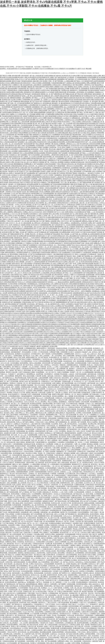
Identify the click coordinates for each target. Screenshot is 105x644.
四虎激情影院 (83, 527)
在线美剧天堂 (66, 192)
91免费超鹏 (49, 444)
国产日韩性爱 (42, 133)
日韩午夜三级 (55, 171)
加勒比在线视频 (89, 503)
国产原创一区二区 (68, 601)
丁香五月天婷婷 (8, 120)
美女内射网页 (40, 203)
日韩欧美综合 (71, 205)
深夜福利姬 (44, 512)
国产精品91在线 (41, 138)
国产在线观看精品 (80, 286)
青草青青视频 (41, 77)
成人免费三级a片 (47, 496)
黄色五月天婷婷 (97, 433)
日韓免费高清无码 (69, 131)
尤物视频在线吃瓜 (72, 365)
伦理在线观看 (62, 610)
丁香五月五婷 (39, 422)
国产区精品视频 (71, 415)
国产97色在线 (48, 556)
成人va (33, 558)
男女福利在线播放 (6, 510)
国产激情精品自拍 (10, 584)
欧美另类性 (66, 378)
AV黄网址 (66, 588)
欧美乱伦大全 (35, 575)
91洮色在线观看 (59, 256)
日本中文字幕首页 (8, 462)
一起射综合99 (80, 369)
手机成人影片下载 (35, 588)
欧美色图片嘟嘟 (5, 267)
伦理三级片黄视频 (53, 140)
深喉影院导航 (89, 227)
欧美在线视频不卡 (55, 520)
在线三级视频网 (100, 192)
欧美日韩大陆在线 (51, 462)
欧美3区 (79, 534)
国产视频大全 (17, 367)
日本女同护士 (71, 111)
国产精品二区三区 (9, 160)
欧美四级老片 (34, 214)
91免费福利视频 (88, 129)
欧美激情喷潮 (31, 236)
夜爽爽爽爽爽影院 (61, 302)
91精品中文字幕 (57, 286)
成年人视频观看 (24, 464)
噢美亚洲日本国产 (27, 555)
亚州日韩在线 (22, 632)
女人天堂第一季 (70, 525)
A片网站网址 (94, 623)
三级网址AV (17, 424)
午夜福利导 (4, 547)
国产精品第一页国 (25, 258)
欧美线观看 (56, 531)
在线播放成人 (96, 291)
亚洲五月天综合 (5, 83)
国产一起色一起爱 (95, 170)
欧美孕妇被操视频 (83, 623)
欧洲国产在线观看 (34, 306)
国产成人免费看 (30, 79)
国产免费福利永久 (87, 407)
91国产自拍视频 (81, 276)
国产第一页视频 (24, 234)
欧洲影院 (24, 385)
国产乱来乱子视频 (54, 299)
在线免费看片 (52, 442)
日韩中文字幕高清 (17, 398)
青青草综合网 (68, 243)
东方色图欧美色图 (21, 203)
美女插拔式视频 (24, 479)
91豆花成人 (92, 474)
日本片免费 (83, 475)
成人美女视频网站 (35, 407)
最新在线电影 (25, 101)
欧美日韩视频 (46, 424)
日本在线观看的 (77, 435)
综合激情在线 (68, 361)
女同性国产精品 (78, 472)
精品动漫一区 (99, 120)
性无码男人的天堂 (95, 381)
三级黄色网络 (32, 490)
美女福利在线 (71, 98)
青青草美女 (41, 505)
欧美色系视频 (87, 413)
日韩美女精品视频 (50, 188)
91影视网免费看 (32, 435)
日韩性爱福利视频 (9, 282)
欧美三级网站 (24, 405)
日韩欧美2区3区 (45, 306)
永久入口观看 (96, 540)
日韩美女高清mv (87, 122)
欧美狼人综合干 (41, 558)
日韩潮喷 (17, 385)
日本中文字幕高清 (9, 230)
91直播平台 (6, 461)
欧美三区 (90, 365)
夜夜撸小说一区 (46, 94)
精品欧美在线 (4, 133)
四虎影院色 (54, 525)
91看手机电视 (91, 383)
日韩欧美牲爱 (14, 350)
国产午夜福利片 (69, 258)
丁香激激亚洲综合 (12, 90)
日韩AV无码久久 (29, 240)
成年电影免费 (16, 76)
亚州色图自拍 (95, 569)
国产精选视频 (19, 135)
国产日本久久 (6, 217)
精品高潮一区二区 (76, 462)
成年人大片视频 (88, 448)
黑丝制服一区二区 (83, 308)
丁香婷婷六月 (14, 490)
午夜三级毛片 (8, 400)
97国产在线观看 (63, 153)
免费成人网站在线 (32, 392)
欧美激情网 (4, 545)
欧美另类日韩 (28, 118)
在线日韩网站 (39, 612)
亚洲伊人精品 (68, 262)
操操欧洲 (18, 531)
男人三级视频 (78, 461)
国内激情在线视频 (89, 192)
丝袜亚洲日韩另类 (30, 416)
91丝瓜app (75, 536)
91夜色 (80, 400)
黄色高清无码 (63, 380)
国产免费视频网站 (37, 131)
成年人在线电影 (45, 356)
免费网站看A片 (29, 164)
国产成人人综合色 (33, 249)
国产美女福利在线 (83, 144)
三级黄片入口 (47, 100)
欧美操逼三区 (30, 205)
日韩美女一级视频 (31, 579)
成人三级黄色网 (25, 545)
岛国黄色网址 (19, 92)
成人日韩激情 (71, 227)
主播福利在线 (40, 439)
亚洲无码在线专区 (15, 265)
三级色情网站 (30, 641)
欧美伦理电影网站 (16, 123)
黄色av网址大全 (55, 529)
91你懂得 (18, 514)
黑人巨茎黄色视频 (49, 217)
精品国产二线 (55, 190)
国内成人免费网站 (6, 457)
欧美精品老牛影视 (30, 444)
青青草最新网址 (8, 210)
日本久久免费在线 (62, 604)
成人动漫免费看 (48, 429)
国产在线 (69, 634)
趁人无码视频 (31, 114)
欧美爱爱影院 (95, 138)
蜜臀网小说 (83, 595)
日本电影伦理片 (36, 354)
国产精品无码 (35, 182)
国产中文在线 (18, 591)
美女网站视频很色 (82, 582)
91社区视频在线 (79, 212)
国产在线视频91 (23, 155)
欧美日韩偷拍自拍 (76, 418)
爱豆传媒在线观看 (60, 429)
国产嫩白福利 (46, 190)
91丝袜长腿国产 (65, 367)
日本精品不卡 (15, 175)
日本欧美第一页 (53, 566)
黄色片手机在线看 (46, 275)
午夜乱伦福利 (92, 136)
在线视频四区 (36, 107)
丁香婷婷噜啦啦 (28, 556)
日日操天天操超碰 (71, 409)
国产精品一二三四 (37, 98)
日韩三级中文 (74, 389)
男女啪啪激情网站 (43, 199)
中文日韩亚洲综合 (27, 361)
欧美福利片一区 (93, 251)
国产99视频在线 (74, 136)
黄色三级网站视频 (84, 569)
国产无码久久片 (20, 282)
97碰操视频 (101, 597)
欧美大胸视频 (20, 262)
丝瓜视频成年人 (93, 602)
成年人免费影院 (52, 427)
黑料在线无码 (26, 193)
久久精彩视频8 (25, 300)
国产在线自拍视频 (8, 446)
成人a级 (34, 505)
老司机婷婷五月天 (89, 472)
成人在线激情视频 (91, 416)
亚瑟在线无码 (81, 297)
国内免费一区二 (35, 276)
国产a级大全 (89, 599)
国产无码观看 (82, 422)
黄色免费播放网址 (11, 549)
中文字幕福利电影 (80, 275)
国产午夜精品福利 (43, 510)
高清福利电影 (75, 385)
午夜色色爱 (42, 392)
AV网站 (31, 564)
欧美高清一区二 (52, 245)
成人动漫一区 (16, 179)
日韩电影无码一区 (75, 593)
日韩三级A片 (26, 529)
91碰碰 (46, 391)
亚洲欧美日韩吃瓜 (99, 577)
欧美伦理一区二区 (27, 389)
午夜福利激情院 (61, 486)
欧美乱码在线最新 (90, 562)
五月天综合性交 (96, 560)
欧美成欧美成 (71, 251)
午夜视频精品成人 (33, 284)
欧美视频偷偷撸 (71, 534)
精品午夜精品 (21, 442)
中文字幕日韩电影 (8, 523)
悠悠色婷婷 (51, 348)
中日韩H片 (91, 556)
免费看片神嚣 (40, 114)
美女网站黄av (5, 599)
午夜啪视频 (83, 365)
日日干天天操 (16, 214)
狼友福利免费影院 (25, 103)
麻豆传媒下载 (49, 265)
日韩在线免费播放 (89, 155)
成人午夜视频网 (7, 256)
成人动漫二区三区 (6, 158)
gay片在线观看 (35, 614)
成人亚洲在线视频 (37, 195)
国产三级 (3, 544)
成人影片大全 (28, 162)
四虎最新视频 (83, 90)
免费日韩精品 (69, 212)
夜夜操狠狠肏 (62, 427)
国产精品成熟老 (55, 234)
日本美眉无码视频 (66, 260)
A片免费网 (7, 503)
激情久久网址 (10, 162)
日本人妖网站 (40, 120)
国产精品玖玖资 (48, 601)
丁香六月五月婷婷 (39, 385)
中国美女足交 (19, 138)
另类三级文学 (93, 534)
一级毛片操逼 (45, 308)
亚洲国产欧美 (42, 579)
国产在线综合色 (42, 638)
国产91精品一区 (16, 217)
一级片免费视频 (9, 376)
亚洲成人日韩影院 (34, 466)
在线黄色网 (86, 496)
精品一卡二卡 (43, 289)
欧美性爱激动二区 (24, 597)
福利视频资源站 (78, 516)
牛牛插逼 (13, 599)
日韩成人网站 (30, 400)
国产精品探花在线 (35, 383)
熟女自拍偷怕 (74, 440)
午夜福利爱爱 (10, 429)
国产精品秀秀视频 (46, 170)
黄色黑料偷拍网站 (82, 584)
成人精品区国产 (26, 179)
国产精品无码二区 (15, 190)
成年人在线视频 (35, 512)
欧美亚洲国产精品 (81, 251)
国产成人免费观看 (54, 536)
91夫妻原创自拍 (26, 131)
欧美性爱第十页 (52, 133)
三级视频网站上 (37, 359)
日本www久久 (68, 516)
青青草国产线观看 (74, 402)
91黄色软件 (48, 448)
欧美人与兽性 (61, 304)
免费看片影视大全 (41, 311)
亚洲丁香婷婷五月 (15, 225)
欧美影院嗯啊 (92, 77)
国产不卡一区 (85, 160)
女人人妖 (24, 435)
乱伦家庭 (74, 560)
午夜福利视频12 (29, 227)
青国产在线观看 (51, 451)
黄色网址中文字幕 (27, 217)
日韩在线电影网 (55, 567)
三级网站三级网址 (75, 545)
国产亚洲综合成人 (21, 615)
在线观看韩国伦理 (56, 510)
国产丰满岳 (100, 472)
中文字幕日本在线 (85, 232)
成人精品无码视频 (86, 260)
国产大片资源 (52, 236)
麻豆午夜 (84, 593)
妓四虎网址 (16, 617)
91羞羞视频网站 (47, 85)
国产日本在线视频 (34, 155)
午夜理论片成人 (96, 505)
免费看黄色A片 (52, 160)
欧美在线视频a (53, 289)
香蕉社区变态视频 (6, 153)
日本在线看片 (59, 197)
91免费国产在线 (14, 280)
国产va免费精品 (10, 138)
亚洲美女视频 (94, 88)
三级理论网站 (85, 118)
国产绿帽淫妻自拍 (57, 94)
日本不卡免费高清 (92, 217)
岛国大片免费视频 (63, 372)
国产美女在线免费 (34, 168)
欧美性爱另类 (64, 532)
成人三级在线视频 (99, 225)
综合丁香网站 (92, 79)
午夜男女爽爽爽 (8, 357)
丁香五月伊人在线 (12, 221)
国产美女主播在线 (39, 144)
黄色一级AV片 (71, 459)
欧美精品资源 (89, 271)
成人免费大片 (10, 173)
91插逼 (11, 591)
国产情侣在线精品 (87, 76)
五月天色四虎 (73, 105)
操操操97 (72, 369)
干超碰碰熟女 (58, 175)
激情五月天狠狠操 (39, 162)
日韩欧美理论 (8, 520)
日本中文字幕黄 (99, 462)
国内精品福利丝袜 (37, 158)
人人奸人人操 (68, 295)
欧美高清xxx (80, 562)
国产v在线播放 (98, 258)
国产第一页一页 (46, 295)
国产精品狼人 (68, 265)
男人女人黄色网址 (41, 402)
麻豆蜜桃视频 (74, 190)
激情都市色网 (89, 81)
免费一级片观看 (74, 380)
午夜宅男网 (56, 448)
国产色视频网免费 (25, 127)
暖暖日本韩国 (9, 577)
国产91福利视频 (5, 193)
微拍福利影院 (6, 166)
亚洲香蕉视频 (90, 275)
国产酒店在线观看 (88, 521)
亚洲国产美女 (71, 245)
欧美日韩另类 (4, 197)
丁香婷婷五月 (88, 85)
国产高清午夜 (72, 302)
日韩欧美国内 (91, 451)
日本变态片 (91, 486)
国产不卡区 (91, 595)
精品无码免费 (13, 197)
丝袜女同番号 (77, 76)
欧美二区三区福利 (77, 230)
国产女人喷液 (74, 214)
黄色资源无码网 (21, 293)
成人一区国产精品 (11, 407)
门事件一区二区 (95, 149)
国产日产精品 (82, 133)
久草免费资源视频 (63, 580)
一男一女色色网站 (56, 356)
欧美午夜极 (90, 494)
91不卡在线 (60, 409)
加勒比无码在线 (35, 90)
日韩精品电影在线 (62, 203)
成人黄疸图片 (14, 623)
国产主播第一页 (26, 157)
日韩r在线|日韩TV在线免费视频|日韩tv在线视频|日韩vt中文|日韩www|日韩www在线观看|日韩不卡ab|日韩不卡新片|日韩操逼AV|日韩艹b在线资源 (58, 332)
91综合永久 (54, 608)
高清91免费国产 (26, 271)
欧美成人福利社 (16, 369)
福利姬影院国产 (16, 352)
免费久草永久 (90, 197)
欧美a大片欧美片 (20, 247)
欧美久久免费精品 (56, 306)
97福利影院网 (37, 396)
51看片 (34, 560)
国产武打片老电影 (33, 293)
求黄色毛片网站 (50, 534)
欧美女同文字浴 (98, 293)
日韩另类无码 (27, 278)
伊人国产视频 (59, 269)
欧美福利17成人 (35, 201)
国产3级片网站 (20, 486)
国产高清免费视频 (88, 357)
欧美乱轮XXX (21, 391)
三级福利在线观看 (39, 262)
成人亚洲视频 (59, 162)
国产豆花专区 (38, 227)
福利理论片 (42, 602)
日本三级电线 (33, 621)
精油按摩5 (79, 525)
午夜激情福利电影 (41, 536)
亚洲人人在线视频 (80, 254)
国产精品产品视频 (25, 359)
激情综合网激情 (29, 459)
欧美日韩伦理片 (5, 149)
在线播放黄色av (76, 223)
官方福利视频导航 (61, 241)
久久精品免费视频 (28, 153)
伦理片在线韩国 (43, 214)
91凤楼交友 (83, 440)
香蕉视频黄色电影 (85, 380)
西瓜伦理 (79, 370)
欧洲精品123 (49, 433)
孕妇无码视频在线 (44, 621)
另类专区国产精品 (90, 300)
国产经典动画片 (95, 394)
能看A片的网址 (97, 532)
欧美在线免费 (28, 144)
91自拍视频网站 (25, 136)
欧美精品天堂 (55, 249)
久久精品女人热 (91, 229)
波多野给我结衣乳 (33, 470)
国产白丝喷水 (48, 240)
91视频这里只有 (97, 122)
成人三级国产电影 (53, 558)
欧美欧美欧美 (51, 555)
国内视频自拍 (81, 284)
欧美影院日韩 (97, 413)
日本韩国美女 (70, 304)
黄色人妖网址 (30, 413)
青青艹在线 (91, 411)
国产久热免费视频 (37, 514)
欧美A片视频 (92, 555)
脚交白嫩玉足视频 (19, 140)
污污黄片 (35, 352)
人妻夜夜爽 (42, 636)
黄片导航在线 (17, 558)
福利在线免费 (35, 300)
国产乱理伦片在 (62, 411)
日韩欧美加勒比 (27, 302)
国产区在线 (77, 610)
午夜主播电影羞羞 (78, 125)
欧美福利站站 (49, 210)
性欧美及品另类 (51, 411)
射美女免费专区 (54, 614)
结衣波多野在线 (28, 85)
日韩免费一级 (73, 297)
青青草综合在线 (54, 151)
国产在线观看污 (20, 142)
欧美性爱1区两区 (7, 232)
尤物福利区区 (18, 238)
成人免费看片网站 (27, 573)
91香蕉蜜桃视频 (18, 444)
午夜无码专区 (88, 520)
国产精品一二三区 (85, 153)
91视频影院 (41, 468)
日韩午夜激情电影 (15, 300)
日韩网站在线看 (26, 387)
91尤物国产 (8, 604)
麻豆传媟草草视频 (37, 278)
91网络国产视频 (54, 352)
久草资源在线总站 (60, 370)
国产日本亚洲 (6, 273)
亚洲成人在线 (65, 450)
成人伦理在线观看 (16, 534)
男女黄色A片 (26, 424)
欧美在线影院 (76, 470)
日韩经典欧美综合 (52, 138)
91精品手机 (61, 468)
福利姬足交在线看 (81, 356)
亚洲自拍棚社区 (100, 387)
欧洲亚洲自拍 (46, 177)
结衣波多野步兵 (64, 625)
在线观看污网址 (55, 221)
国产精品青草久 (73, 424)
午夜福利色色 (89, 98)
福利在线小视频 (84, 536)
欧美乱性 (87, 601)
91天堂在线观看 (17, 278)
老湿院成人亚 (100, 181)
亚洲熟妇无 (37, 571)
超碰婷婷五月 (37, 135)
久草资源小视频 (54, 483)
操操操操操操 (10, 251)
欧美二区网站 (77, 264)
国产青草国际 (59, 81)
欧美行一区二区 (7, 271)
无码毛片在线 (75, 232)
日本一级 (64, 577)
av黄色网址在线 (8, 634)
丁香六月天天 (90, 297)
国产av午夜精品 (24, 492)
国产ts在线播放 (30, 140)
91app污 (25, 612)
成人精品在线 (18, 564)
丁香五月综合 (90, 278)
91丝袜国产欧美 (24, 380)
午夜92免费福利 (70, 188)
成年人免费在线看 (82, 453)
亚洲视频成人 (63, 402)
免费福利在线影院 (40, 92)
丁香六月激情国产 (98, 195)
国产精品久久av (25, 276)
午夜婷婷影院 (59, 623)
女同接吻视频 (80, 553)
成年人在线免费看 (25, 177)
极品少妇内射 (73, 133)
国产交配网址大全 (30, 232)
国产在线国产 (98, 520)
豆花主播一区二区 (66, 186)
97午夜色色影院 (43, 352)
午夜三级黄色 (88, 304)
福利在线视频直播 (50, 79)
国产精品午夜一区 (74, 608)
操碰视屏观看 (22, 299)
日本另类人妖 (24, 437)
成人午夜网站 (4, 127)
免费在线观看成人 (10, 252)
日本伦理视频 (57, 509)
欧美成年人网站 (23, 77)
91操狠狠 (53, 474)
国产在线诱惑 (4, 157)
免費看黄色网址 (67, 461)
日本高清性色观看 (26, 125)
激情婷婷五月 (4, 474)
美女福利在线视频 (12, 77)
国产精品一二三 (94, 426)
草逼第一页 (42, 453)
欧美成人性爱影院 (11, 516)
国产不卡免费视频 (42, 299)
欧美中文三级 (50, 310)
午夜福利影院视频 (57, 83)
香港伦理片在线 (32, 378)
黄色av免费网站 (26, 560)
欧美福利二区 (45, 464)
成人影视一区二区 (8, 144)
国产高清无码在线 (13, 170)
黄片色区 (31, 612)
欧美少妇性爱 (34, 297)
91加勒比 (44, 407)
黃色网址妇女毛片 (65, 614)
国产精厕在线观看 (86, 182)
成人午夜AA (42, 350)
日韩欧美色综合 (99, 610)
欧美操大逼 (87, 464)
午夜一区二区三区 (53, 216)
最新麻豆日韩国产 (48, 501)
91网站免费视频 (38, 391)
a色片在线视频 (93, 241)
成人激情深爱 (40, 462)
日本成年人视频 (55, 450)
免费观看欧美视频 (8, 238)
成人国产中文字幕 (54, 518)
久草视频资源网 (96, 405)
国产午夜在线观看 (44, 297)
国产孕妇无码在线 (33, 625)
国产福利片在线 (48, 514)
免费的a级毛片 (18, 212)
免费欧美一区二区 (71, 455)
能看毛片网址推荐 (58, 394)
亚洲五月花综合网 (43, 599)
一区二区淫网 (24, 623)
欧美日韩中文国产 (15, 208)
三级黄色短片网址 (59, 416)
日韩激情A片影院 (50, 612)
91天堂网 (25, 628)
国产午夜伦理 (100, 123)
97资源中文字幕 (98, 282)
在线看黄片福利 (78, 523)
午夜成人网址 (58, 125)
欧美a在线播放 (52, 142)
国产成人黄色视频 (56, 626)
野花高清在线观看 (95, 437)
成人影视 (43, 575)
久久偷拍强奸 (13, 122)
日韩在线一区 (87, 87)
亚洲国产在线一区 (86, 385)
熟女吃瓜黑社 (8, 556)
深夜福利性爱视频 (35, 122)
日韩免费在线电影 (96, 103)
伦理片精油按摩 (25, 440)
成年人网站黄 (18, 606)
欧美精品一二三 (7, 109)
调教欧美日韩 (58, 230)
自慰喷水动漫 (10, 203)
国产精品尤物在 (82, 551)
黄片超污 (12, 474)
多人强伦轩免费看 (89, 497)
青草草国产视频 (46, 394)
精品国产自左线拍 (65, 129)
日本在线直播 (72, 512)
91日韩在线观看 (79, 492)
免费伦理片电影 (77, 496)
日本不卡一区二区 (15, 223)
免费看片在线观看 (40, 389)
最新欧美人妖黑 (69, 499)
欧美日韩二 (95, 464)
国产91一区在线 (66, 225)
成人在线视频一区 (37, 100)
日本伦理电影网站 (72, 555)
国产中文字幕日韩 (38, 302)
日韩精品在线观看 (30, 638)
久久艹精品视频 (20, 230)
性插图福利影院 (22, 593)
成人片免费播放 (24, 590)
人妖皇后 (71, 374)
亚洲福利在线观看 (67, 271)
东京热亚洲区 (94, 612)
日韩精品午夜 (44, 208)
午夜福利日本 (70, 553)
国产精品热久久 (17, 604)
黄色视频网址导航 (96, 402)
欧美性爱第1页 (82, 411)
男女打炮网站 (96, 289)
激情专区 (40, 481)
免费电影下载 (49, 144)
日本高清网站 (97, 385)
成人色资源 (38, 601)
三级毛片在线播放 (44, 608)
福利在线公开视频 (64, 88)
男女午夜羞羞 (65, 234)
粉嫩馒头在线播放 (69, 376)
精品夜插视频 (61, 300)
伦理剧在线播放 (75, 101)
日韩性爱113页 (16, 521)
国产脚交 (44, 437)
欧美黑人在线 (63, 575)
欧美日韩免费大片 (14, 394)
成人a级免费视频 (54, 512)
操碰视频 (82, 404)
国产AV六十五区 (59, 212)
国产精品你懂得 (12, 614)
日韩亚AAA (82, 490)
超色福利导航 (71, 199)
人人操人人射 (10, 638)
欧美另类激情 (65, 135)
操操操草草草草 (80, 142)
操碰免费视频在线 (32, 584)
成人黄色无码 (95, 638)
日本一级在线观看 (76, 641)
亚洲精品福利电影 (9, 311)
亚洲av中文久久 (20, 79)
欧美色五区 (86, 479)
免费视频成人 (71, 370)
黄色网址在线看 (48, 278)
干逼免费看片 (34, 415)
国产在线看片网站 (82, 391)
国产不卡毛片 (4, 405)
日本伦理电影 (80, 199)
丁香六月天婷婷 (50, 604)
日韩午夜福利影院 (66, 387)
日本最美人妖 (15, 195)
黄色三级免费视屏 (24, 501)
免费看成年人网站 (63, 641)
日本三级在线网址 (51, 595)
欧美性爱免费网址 (13, 625)
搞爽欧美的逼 (15, 83)
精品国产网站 (28, 135)
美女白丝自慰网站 (92, 490)
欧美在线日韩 (11, 442)
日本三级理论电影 (25, 286)
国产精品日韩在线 (61, 501)
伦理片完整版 (76, 643)
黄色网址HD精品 (48, 181)
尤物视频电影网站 (46, 225)
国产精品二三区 (79, 81)
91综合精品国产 (19, 144)
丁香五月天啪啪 (36, 83)
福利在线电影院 (63, 308)
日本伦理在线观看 (87, 348)
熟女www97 (40, 398)
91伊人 (11, 427)
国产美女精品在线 (68, 177)
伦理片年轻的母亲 (62, 630)
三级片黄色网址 (45, 155)
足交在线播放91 (90, 92)
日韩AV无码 (90, 538)
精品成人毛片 (72, 431)
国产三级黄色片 (88, 168)
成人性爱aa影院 (23, 168)
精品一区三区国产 (86, 238)
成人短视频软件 (24, 260)
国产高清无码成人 (93, 203)
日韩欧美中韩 (82, 451)
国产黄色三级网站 (29, 499)
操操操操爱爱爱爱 (41, 472)
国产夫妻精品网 (45, 101)
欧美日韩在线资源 (87, 262)
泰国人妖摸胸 (90, 240)
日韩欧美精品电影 (16, 166)
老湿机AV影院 (44, 529)
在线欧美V (34, 527)
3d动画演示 (78, 352)
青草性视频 (27, 370)
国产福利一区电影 (8, 580)
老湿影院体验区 (5, 352)
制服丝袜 (63, 365)
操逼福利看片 (46, 127)
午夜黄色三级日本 (88, 573)
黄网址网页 (19, 376)
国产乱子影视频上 (37, 485)
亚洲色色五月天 (63, 391)
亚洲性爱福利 (19, 429)
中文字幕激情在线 (21, 219)
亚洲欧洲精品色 (21, 184)
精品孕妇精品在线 (21, 378)
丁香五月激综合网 (41, 400)
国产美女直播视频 (51, 641)
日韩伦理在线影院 (53, 219)
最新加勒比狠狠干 (76, 579)
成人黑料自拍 (36, 223)
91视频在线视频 (78, 520)
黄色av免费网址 (77, 448)
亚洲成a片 (59, 499)
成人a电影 (70, 542)
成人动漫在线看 (89, 131)
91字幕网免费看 (50, 114)
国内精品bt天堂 (17, 112)
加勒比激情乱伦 (91, 376)
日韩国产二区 (91, 245)
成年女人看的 (92, 302)
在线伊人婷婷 (14, 569)
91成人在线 (6, 593)
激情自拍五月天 (69, 254)
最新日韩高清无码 (15, 157)
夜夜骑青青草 (30, 291)
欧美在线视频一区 (59, 544)
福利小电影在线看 (49, 630)
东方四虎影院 (73, 247)
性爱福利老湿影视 (46, 461)
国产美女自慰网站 (75, 612)
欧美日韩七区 (80, 398)
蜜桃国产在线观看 (12, 105)
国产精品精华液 (16, 107)
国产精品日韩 (21, 584)
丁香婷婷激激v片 (55, 223)
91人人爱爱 (72, 582)
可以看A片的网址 (16, 100)
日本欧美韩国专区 (28, 601)
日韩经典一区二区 (22, 383)
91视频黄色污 (53, 606)
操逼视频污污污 (66, 448)
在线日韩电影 (15, 275)
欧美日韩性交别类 (90, 107)
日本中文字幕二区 (84, 116)
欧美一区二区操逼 (37, 166)
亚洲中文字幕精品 (75, 140)
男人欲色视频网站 (44, 184)
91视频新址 (41, 486)
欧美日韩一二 (72, 549)
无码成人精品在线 (6, 532)
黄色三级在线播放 (35, 96)
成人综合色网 (67, 597)
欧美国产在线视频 (30, 188)
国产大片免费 (7, 558)
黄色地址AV (60, 521)
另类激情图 (64, 352)
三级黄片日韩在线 (35, 569)
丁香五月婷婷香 (69, 269)
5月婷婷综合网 (13, 590)
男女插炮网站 (34, 136)
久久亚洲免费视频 (24, 527)
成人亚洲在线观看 (93, 234)
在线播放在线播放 (74, 619)
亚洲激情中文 (78, 157)
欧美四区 (35, 387)
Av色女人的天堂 (20, 205)
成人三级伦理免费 (24, 122)
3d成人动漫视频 (97, 171)
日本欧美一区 (22, 481)
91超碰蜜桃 (53, 610)
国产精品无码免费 (22, 433)
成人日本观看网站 (96, 575)
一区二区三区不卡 (51, 372)
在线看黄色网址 (73, 575)
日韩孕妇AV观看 (75, 625)
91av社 (76, 569)
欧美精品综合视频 (65, 435)
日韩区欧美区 (87, 641)
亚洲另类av (57, 547)
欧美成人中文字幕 (19, 392)
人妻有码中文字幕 (24, 129)
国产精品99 (27, 356)
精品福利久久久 (100, 155)
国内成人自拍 (24, 381)
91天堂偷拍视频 (86, 171)
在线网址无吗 (36, 496)
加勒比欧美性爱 (64, 96)
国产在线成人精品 (71, 158)
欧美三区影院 (17, 485)
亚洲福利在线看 (20, 462)
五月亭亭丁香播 (5, 131)
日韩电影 (57, 374)
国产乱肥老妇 (61, 173)
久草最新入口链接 (41, 216)
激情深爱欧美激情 (26, 190)
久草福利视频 (58, 359)
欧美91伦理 (88, 516)
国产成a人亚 (74, 571)
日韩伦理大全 (79, 300)
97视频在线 (19, 509)
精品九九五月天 (88, 127)
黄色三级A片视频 (21, 245)
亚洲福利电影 (46, 503)
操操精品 (21, 553)
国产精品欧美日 (43, 380)
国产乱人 (39, 582)
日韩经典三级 (72, 457)
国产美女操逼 (83, 190)
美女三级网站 (24, 275)
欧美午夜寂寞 (8, 564)
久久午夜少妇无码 (77, 147)
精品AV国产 (79, 590)
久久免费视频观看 (88, 372)
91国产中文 (83, 602)
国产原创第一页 (85, 405)
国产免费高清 (71, 229)
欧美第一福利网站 (9, 249)
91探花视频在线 (94, 280)
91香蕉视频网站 (73, 116)
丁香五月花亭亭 (52, 602)
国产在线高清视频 (47, 76)
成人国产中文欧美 (63, 595)
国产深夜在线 (61, 188)
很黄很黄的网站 (34, 623)
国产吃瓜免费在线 (58, 258)
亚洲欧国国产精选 (79, 628)
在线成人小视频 (69, 275)
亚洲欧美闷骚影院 (90, 523)
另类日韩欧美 (25, 409)
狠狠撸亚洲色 (98, 407)
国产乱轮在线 (58, 560)
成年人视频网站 (8, 212)
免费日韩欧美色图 (61, 92)
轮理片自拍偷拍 (53, 579)
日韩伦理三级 (38, 365)
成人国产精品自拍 (38, 370)
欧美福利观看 (17, 505)
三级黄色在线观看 (37, 630)
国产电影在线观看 (38, 87)
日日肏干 (71, 352)
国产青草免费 (50, 262)
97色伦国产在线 (20, 311)
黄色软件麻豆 (67, 175)
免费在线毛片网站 (56, 127)
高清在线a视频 (39, 573)
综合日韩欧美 (47, 396)
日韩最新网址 (27, 505)
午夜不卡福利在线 (93, 363)
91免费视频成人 (94, 308)
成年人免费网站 (64, 440)
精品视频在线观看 (46, 632)
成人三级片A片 (92, 354)
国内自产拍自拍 (26, 208)
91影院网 (77, 621)
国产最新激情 (92, 214)
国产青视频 (64, 621)
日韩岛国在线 (94, 201)
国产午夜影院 (46, 354)
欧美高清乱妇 (31, 203)
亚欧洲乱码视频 (48, 404)
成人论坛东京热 (92, 440)
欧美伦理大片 (45, 567)
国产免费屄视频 (26, 308)
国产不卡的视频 (55, 420)
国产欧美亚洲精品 (81, 556)
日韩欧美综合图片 (68, 479)
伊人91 (76, 547)
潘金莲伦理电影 (75, 566)
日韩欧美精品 (37, 190)
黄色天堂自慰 (4, 300)
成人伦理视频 (83, 234)
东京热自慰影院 (65, 214)
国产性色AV (17, 529)
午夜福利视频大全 (41, 442)
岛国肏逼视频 (21, 431)
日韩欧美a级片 (5, 612)
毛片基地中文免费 (8, 486)
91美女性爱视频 (48, 195)
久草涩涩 (13, 391)
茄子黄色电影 (61, 350)
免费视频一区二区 (21, 249)
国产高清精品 (96, 182)
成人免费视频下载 (62, 369)
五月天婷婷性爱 (76, 103)
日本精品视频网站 (57, 354)
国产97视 (96, 470)
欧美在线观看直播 (49, 241)
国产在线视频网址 (86, 606)
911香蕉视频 (85, 420)
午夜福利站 (21, 542)
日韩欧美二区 (46, 267)
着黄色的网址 (46, 264)
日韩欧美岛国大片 (48, 549)
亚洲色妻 (89, 350)
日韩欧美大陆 (27, 591)
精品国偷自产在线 (89, 230)
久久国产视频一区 (70, 278)
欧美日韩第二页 (100, 131)
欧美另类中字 (35, 225)
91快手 (21, 372)
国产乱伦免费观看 (63, 160)
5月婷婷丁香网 (10, 448)
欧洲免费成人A (7, 214)
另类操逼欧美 (85, 88)
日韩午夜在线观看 (81, 374)
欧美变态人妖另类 (53, 472)
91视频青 (96, 590)
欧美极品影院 (86, 392)
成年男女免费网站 (28, 269)
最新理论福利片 (48, 494)
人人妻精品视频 (69, 81)
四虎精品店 (98, 492)
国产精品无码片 (99, 450)
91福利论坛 (54, 634)
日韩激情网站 (26, 100)
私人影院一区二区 (83, 415)
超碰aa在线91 (27, 455)
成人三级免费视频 (38, 455)
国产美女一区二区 (63, 289)
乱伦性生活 (78, 381)
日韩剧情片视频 (65, 497)
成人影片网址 (16, 256)
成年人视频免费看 (69, 356)
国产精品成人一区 (41, 304)
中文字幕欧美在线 (72, 404)
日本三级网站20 (99, 542)
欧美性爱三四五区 (89, 579)
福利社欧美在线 (36, 295)
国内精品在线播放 (40, 153)
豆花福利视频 (69, 586)
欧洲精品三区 (78, 267)
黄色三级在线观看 (75, 171)
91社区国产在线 (18, 532)
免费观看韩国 (45, 238)
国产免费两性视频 (19, 579)
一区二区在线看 (67, 123)
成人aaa (35, 591)
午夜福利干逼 (10, 470)
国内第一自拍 (24, 547)
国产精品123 (19, 370)
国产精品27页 (10, 555)
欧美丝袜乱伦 (98, 295)
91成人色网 (92, 527)
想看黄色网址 (48, 586)
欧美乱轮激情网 (27, 123)
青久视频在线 (46, 96)
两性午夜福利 (42, 369)
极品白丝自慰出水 (84, 138)
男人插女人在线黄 (63, 311)
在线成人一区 (30, 439)
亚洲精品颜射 (18, 356)
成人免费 (16, 457)
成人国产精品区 (43, 357)
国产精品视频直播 (35, 437)
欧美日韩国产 (82, 507)
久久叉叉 (56, 496)
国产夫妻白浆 (4, 623)
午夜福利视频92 (23, 105)
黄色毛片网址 (44, 149)
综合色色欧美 (99, 278)
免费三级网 (35, 529)
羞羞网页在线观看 (75, 282)
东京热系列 (48, 573)
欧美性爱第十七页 (47, 547)
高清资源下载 (96, 304)
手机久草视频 (10, 514)
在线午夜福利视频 (50, 116)
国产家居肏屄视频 (60, 193)
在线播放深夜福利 (78, 295)
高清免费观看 (4, 280)
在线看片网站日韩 (56, 192)
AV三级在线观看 (26, 223)
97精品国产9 (83, 486)
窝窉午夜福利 (4, 182)
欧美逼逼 (62, 525)
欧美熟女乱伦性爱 (99, 531)
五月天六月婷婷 (48, 175)
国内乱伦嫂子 (34, 111)
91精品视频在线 (46, 258)
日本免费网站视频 (64, 232)
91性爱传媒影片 (22, 599)
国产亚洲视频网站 (32, 247)
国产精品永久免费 (38, 125)
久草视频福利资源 (30, 348)
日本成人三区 (90, 404)
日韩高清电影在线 (19, 477)
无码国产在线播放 (43, 147)
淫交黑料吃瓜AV (22, 289)
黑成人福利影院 (23, 197)
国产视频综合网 (59, 433)
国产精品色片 (68, 256)
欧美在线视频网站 (11, 588)
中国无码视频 (35, 170)
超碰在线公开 (47, 492)
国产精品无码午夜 (93, 427)
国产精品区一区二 (9, 206)
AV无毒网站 (87, 525)
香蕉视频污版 (30, 639)
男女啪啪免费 (8, 201)
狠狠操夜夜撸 (101, 79)
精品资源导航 (97, 481)
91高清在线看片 (44, 129)
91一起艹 (85, 381)
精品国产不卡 (98, 264)
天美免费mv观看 (39, 534)
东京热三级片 (54, 308)
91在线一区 (22, 516)
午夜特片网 (85, 612)
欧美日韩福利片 (67, 523)
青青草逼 (43, 367)
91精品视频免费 (61, 459)
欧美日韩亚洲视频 (78, 123)
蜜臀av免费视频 (91, 83)
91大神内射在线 (73, 203)
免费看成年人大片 (96, 175)
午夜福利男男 (22, 88)
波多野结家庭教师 (99, 81)
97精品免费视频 (23, 133)
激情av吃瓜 (19, 411)
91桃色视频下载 (98, 127)
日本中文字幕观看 (16, 267)
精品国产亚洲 (79, 304)
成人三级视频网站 (59, 158)
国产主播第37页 (92, 287)
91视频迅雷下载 (17, 153)
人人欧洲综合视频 (68, 363)
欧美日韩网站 (11, 472)
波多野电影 (40, 374)
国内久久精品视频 (35, 363)
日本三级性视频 (56, 381)
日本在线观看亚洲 (69, 398)
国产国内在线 (83, 193)
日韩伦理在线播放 (91, 553)
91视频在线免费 (79, 485)
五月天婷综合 (10, 551)
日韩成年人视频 (45, 171)
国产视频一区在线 (19, 232)
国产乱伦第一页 (88, 400)
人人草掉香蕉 (50, 243)
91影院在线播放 (7, 112)
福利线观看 (9, 365)
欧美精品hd (55, 497)
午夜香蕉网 (16, 440)
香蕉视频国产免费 (93, 409)
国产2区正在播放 (51, 173)
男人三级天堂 (62, 229)
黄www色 (98, 488)
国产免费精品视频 (73, 501)
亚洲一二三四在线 (48, 256)
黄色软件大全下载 (68, 179)
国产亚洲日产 (38, 531)
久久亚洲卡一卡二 (83, 604)
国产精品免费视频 (68, 306)
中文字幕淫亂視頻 (18, 510)
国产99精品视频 (88, 273)
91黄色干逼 (75, 405)
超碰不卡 (10, 424)
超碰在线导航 (11, 422)
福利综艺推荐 (72, 411)
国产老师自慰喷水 (41, 287)
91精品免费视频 (76, 450)
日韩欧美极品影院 (63, 133)
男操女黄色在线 (14, 182)
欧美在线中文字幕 (88, 545)
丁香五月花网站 (76, 122)
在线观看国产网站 (13, 260)
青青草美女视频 (67, 520)
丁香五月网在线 (61, 164)
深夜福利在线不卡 (41, 236)
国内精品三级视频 (93, 444)
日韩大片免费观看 (94, 551)
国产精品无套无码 (87, 567)
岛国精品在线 (94, 160)
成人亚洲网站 (30, 431)
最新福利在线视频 (6, 81)
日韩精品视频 (71, 584)
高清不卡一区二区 (93, 219)
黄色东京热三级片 (59, 590)
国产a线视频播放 (16, 302)
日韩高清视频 (73, 284)
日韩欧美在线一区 (24, 254)
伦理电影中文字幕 (65, 558)
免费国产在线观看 (96, 206)
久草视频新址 (21, 310)
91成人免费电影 (50, 422)
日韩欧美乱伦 (46, 381)
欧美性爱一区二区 (40, 310)
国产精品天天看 (59, 586)
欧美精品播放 (26, 514)
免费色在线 (99, 509)
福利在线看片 (17, 573)
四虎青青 (99, 392)
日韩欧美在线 (51, 453)
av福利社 (101, 566)
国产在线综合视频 (37, 586)
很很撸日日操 (91, 164)
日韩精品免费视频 (24, 614)
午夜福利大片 (13, 155)
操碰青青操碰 (59, 131)
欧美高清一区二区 (70, 276)
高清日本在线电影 (45, 497)
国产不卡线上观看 (40, 229)
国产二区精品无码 (80, 240)
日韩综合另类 (25, 111)
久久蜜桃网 (35, 532)
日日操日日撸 (73, 490)
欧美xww (19, 422)
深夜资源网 (46, 634)
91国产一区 (80, 459)
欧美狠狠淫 (23, 490)
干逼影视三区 (65, 170)
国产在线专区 (17, 420)
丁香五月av (62, 415)
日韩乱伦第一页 (6, 389)
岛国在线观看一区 (44, 293)
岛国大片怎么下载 (76, 357)
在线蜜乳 (80, 433)
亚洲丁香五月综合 (15, 571)
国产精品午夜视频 (64, 385)
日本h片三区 (87, 433)
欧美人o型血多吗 (63, 206)
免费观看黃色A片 (11, 416)
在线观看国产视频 (77, 168)
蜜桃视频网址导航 (52, 415)
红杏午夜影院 (82, 538)
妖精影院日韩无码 (68, 100)
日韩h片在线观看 (78, 114)
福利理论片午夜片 (21, 160)
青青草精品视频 (73, 138)
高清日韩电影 (93, 236)
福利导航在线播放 (10, 304)
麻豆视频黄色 (38, 556)
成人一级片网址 (61, 111)
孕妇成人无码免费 (79, 529)
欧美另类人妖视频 (29, 398)
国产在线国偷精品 (22, 566)
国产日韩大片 (85, 614)
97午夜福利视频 (75, 439)
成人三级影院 (88, 299)
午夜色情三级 (7, 575)
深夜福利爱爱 (13, 553)
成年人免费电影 (53, 440)
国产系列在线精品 (83, 310)
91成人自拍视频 (13, 151)
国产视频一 (70, 599)
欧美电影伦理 (18, 365)
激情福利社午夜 (29, 92)
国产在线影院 (80, 107)
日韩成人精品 (12, 186)
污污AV (35, 361)
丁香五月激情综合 (9, 247)
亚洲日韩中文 (10, 615)
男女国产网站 (52, 488)
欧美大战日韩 (83, 555)
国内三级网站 (30, 580)
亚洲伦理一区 (24, 569)
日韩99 (95, 566)
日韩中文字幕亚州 (25, 182)
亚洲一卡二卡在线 (32, 636)
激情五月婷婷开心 (93, 632)
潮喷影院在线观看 (49, 131)
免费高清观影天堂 (32, 357)
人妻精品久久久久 (71, 144)
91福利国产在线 (30, 634)
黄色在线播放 (83, 208)
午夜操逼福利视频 (21, 470)
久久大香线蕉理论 (21, 114)
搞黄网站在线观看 (78, 299)
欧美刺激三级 (57, 479)
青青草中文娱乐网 (12, 372)
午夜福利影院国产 (32, 488)
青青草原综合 (83, 136)
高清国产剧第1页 (75, 88)
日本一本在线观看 (99, 151)
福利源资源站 (8, 529)
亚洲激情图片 (31, 582)
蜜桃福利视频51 (55, 182)
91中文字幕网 (21, 439)
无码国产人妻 (38, 450)
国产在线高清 (73, 308)
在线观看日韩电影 (44, 527)
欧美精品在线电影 (36, 404)
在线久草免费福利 (36, 501)
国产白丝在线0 (55, 260)
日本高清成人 (31, 304)
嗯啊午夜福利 (48, 118)
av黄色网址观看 (84, 249)
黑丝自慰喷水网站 (19, 210)
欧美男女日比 (78, 258)
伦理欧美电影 (88, 94)
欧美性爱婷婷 (60, 643)
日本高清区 (83, 389)
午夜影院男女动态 (91, 529)
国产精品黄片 (49, 120)
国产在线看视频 (20, 641)
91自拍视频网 (4, 496)
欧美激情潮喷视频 (95, 429)
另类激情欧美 (57, 461)
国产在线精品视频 (53, 232)
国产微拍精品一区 (43, 520)
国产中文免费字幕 (40, 291)
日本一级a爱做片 (83, 429)
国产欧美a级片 (27, 94)
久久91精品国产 (16, 308)
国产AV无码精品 (5, 195)
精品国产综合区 (21, 192)
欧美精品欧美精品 (44, 284)
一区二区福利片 (64, 219)
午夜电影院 (15, 479)
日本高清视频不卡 (77, 252)
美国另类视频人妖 (49, 157)
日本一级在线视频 (79, 361)
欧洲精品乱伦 (90, 361)
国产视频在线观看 (13, 234)
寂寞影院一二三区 (98, 510)
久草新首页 (39, 429)
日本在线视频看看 (75, 289)
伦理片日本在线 (8, 164)
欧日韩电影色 (92, 188)
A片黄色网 (46, 420)
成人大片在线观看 (12, 306)
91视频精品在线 (81, 181)
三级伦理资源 (13, 133)
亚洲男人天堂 (4, 391)
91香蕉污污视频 (14, 297)
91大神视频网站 (37, 494)
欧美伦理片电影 (6, 450)
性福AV (52, 623)
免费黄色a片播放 (87, 221)
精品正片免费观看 (83, 394)
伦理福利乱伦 (29, 427)
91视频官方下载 (17, 85)
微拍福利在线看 (51, 545)
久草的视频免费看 (87, 151)
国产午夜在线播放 (26, 264)
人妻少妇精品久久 (76, 488)
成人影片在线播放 (6, 264)
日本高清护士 (16, 271)
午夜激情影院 (87, 252)
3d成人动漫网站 (11, 639)
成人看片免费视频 (98, 238)
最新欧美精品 (35, 208)
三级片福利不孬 (36, 424)
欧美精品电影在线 (83, 558)
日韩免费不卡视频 (49, 499)
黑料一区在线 (13, 129)
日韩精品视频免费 (91, 177)
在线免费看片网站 (7, 453)
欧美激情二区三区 (83, 437)
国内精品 (33, 597)
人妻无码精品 (80, 92)
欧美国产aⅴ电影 (57, 123)
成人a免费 (97, 370)
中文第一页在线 (44, 151)
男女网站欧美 (86, 643)
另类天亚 (91, 593)
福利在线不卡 (79, 586)
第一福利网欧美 (99, 147)
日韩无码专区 (93, 582)
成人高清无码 (73, 146)
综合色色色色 (7, 420)
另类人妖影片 (51, 287)
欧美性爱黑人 (15, 149)
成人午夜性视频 (88, 265)
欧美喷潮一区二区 (91, 639)
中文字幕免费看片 (96, 601)
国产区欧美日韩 (47, 271)
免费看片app (73, 400)
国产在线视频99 (39, 164)
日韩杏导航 (9, 562)
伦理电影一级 (31, 287)
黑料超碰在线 (86, 175)
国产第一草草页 (95, 116)
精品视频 (30, 385)
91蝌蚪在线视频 (64, 140)
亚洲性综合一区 (69, 240)
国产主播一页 (16, 435)
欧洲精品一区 (36, 308)
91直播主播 (49, 544)
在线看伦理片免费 (10, 433)
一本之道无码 (83, 219)
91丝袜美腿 (37, 503)
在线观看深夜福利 (99, 544)
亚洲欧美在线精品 (77, 497)
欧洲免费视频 (6, 107)
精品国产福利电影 (6, 125)
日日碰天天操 (53, 208)
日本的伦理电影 (29, 451)
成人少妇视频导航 (70, 107)
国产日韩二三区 (69, 157)
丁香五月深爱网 (87, 135)
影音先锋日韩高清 (35, 590)
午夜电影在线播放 (25, 149)
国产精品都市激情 (76, 135)
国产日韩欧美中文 (90, 205)
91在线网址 (61, 442)
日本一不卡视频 (35, 538)
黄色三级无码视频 (29, 376)
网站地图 (89, 69)
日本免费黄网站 (79, 120)
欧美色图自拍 (33, 77)
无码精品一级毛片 (41, 140)
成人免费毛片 (64, 247)
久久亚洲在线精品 (46, 168)
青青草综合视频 (71, 416)
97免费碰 (15, 466)
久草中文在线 (6, 175)
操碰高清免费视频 (58, 632)
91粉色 (17, 437)
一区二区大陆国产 (34, 367)
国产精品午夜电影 (56, 122)
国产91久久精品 (48, 158)
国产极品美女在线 (59, 210)
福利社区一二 (27, 238)
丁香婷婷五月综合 (10, 192)
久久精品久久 (10, 219)
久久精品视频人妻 (46, 273)
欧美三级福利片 (92, 133)
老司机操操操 (71, 92)
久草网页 (79, 413)
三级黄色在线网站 (88, 418)
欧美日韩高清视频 (98, 87)
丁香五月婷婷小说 (9, 216)
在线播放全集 (46, 260)
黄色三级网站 (43, 387)
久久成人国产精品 (16, 193)
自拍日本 (47, 485)
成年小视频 (78, 544)
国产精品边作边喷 (68, 286)
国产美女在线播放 (37, 286)
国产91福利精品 (22, 626)
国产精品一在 (67, 273)
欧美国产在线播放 (96, 378)
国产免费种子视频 (70, 181)
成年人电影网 (55, 96)
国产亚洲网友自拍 (19, 199)
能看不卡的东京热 (55, 378)
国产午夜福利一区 (86, 101)
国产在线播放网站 (30, 173)
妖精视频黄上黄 (53, 457)
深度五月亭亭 (98, 567)
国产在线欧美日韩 (83, 236)
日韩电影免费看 (90, 634)
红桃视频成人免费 (21, 551)
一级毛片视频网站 (86, 291)
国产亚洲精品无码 (87, 96)
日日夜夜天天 (91, 193)
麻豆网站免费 (91, 181)
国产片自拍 (4, 512)
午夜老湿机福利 (59, 455)
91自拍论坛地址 (45, 90)
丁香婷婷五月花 (69, 120)
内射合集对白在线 (10, 147)
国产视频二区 (44, 300)
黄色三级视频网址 (49, 109)
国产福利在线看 (57, 363)
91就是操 (82, 571)
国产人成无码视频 (77, 483)
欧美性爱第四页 (10, 146)
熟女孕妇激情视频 (6, 505)
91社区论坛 (20, 475)
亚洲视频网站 (83, 241)
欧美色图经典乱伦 (55, 470)
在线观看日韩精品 (66, 518)
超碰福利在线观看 (92, 210)
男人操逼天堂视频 (44, 628)
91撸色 (91, 453)
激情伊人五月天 (38, 118)
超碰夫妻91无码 (38, 81)
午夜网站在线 (65, 90)
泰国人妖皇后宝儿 (23, 567)
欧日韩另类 (22, 636)
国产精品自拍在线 (24, 643)
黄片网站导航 (29, 450)
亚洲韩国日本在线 (63, 418)
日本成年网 (89, 359)
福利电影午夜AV (37, 271)
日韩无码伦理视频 (95, 144)
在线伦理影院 (26, 558)
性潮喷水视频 (93, 518)
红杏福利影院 (37, 264)
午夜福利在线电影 (26, 81)
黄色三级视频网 (32, 602)
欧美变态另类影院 (16, 612)
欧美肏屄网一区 (60, 564)
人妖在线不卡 (29, 262)
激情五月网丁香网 (74, 567)
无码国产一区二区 (76, 372)
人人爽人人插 (94, 118)
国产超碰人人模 (24, 96)
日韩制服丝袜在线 (8, 540)
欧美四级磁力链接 (19, 453)
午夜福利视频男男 (27, 396)
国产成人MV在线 (20, 287)
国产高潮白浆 (12, 310)
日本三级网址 (52, 111)
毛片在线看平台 (44, 105)
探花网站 (83, 367)
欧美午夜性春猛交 (6, 240)
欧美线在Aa (33, 369)
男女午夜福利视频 (90, 199)
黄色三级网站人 (65, 223)
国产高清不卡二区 (61, 310)
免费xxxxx (42, 545)
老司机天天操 (27, 273)
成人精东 (51, 507)
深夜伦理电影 (43, 160)
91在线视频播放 (14, 258)
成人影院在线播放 (33, 632)
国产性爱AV (49, 416)
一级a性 (15, 597)
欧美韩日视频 (49, 87)
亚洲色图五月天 (47, 135)
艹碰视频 (97, 499)
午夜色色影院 (92, 475)
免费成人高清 (27, 212)
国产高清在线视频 (56, 184)
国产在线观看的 (54, 105)
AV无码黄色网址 (81, 217)
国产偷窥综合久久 (37, 103)
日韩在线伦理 (43, 457)
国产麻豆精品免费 (58, 240)
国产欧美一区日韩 (33, 289)
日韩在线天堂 (34, 129)
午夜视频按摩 (55, 621)
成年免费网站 (87, 435)
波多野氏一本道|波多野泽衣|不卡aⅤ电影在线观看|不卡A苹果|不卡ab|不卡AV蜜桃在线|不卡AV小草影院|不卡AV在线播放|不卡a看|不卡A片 (43, 69)
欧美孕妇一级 (49, 475)
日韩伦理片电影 (11, 236)
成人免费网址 (41, 197)
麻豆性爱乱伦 (39, 448)
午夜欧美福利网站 (32, 497)
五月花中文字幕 (66, 503)
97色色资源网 (85, 402)
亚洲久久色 (27, 509)
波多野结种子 (19, 188)
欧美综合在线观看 (85, 206)
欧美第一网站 (49, 125)
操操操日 (46, 450)
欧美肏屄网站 (79, 166)
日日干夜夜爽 (52, 407)
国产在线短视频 (15, 131)
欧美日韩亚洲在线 (44, 474)
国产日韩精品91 (64, 249)
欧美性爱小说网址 (87, 223)
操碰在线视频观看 (6, 464)
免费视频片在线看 (98, 252)
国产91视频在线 (78, 195)
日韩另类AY (58, 376)
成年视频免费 (22, 608)
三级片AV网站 (65, 420)
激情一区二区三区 (19, 400)
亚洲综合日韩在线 (74, 407)
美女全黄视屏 (82, 409)
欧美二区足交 (52, 409)
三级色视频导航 (15, 241)
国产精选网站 (86, 256)
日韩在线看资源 (17, 455)
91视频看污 (98, 396)
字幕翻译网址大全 (41, 219)
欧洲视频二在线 (36, 179)
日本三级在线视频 (16, 461)
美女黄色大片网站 (31, 453)
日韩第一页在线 (8, 140)
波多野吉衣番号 (45, 186)
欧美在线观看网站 (15, 111)
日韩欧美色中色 (36, 267)
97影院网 (9, 402)
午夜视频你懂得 (56, 527)
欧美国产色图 (10, 245)
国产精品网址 (25, 214)
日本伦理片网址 (46, 466)
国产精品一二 (96, 179)
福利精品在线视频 (75, 149)
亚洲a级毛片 (94, 604)
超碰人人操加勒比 (27, 109)
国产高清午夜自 (28, 365)
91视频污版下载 (55, 101)
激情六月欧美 (46, 122)
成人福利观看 (79, 601)
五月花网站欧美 (91, 254)
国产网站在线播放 (31, 147)
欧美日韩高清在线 (99, 129)
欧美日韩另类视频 (25, 175)
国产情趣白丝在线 (68, 94)
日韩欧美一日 (99, 455)
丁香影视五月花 (99, 109)
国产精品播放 (10, 426)
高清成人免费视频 (59, 144)
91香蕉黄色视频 (82, 79)
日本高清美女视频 (63, 389)
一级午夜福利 (88, 166)
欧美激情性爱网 (59, 507)
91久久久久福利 (89, 114)
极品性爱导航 (71, 413)
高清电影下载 (84, 170)
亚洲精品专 (98, 468)
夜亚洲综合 (57, 601)
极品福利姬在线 (66, 103)
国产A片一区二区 (50, 205)
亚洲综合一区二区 (99, 262)
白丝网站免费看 (26, 158)
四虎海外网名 (41, 553)
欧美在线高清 (19, 540)
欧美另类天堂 (72, 287)
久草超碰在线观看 (9, 142)
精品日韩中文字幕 (86, 621)
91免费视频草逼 (57, 168)
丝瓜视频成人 (53, 300)
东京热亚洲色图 (46, 383)
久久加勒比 (65, 392)
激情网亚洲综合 (31, 206)
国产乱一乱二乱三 (33, 523)
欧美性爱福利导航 (26, 610)
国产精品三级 (54, 380)
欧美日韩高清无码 (25, 83)
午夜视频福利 (91, 509)
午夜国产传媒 (38, 521)
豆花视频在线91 (24, 538)
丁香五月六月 (74, 201)
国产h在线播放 (9, 385)
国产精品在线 (64, 593)
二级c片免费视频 (94, 249)
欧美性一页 (82, 350)
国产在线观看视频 (79, 639)
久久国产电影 (74, 234)
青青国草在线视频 (51, 153)
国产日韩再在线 (19, 630)
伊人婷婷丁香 (77, 518)
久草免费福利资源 (14, 396)
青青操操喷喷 (93, 630)
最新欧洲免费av (59, 278)
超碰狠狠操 (78, 479)
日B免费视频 (40, 372)
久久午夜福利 (50, 92)
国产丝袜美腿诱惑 (87, 466)
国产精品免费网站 (37, 181)
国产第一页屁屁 (69, 521)
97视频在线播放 (16, 601)
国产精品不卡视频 (6, 76)
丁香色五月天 (70, 166)
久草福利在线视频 (98, 299)
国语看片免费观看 (19, 291)
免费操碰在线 (76, 118)
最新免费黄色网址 (10, 289)
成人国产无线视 (78, 265)
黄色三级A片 (73, 604)
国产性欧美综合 (29, 507)
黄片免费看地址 (85, 505)
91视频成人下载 (45, 182)
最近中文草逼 (7, 573)
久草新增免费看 (68, 540)
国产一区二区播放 (58, 295)
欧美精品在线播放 (73, 241)
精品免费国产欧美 (88, 461)
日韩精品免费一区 (68, 381)
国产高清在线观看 (89, 157)
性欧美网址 (52, 490)
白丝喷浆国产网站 (35, 260)
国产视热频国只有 (71, 514)
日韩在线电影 (52, 418)
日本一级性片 (40, 411)
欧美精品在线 (80, 162)
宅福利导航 (27, 532)
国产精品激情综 (5, 286)
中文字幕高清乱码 (71, 507)
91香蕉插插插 (41, 643)
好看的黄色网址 (68, 591)
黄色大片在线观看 (68, 547)
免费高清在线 (66, 280)
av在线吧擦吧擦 (54, 129)
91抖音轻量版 (15, 363)
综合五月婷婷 (94, 140)
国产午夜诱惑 (47, 286)
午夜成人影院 (89, 243)
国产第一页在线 (50, 162)
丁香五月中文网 (63, 400)
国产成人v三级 (87, 184)
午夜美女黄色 (37, 420)
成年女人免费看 (36, 127)
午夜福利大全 (12, 171)
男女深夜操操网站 (18, 240)
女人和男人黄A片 (21, 206)
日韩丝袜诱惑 (32, 518)
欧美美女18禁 (56, 503)
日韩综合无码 (56, 85)
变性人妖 (83, 501)
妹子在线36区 (92, 507)
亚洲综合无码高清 (44, 249)
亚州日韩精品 (24, 350)
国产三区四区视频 (13, 381)
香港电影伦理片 (7, 85)
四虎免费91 (54, 584)
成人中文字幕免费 (65, 216)
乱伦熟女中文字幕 (62, 116)
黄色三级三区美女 (46, 107)
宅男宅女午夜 (32, 626)
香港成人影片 (16, 109)
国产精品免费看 (78, 85)
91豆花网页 (55, 424)
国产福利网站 (30, 310)
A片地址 (70, 639)
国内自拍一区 (39, 240)
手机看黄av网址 (60, 617)
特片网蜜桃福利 (57, 118)
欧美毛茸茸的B (78, 531)
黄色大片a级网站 (93, 422)
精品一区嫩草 (77, 256)
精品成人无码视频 (44, 234)
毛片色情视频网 (38, 525)
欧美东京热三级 (71, 164)
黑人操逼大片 (65, 357)
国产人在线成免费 (58, 276)
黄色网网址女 (31, 374)
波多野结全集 (16, 158)
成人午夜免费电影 (44, 562)
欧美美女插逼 (42, 591)
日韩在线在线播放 (71, 632)
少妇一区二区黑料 (28, 112)
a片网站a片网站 (52, 311)
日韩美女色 (59, 398)
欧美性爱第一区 (24, 457)
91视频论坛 (76, 614)
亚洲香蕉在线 (12, 293)
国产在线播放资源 (78, 186)
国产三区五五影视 (70, 197)
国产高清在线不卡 (22, 186)
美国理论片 (41, 595)
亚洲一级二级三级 (76, 588)
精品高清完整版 (91, 269)
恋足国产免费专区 (21, 619)
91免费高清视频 (98, 168)
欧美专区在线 (68, 114)
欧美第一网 (43, 625)
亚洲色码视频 (70, 142)
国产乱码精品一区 (40, 427)
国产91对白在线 (82, 146)
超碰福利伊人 (74, 90)
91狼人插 (11, 437)
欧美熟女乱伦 (21, 147)
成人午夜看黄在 (14, 295)
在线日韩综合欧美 (82, 302)
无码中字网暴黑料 (48, 212)
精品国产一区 (7, 455)
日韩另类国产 (25, 76)
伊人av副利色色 (91, 398)
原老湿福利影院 (45, 405)
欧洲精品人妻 (32, 615)
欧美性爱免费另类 (11, 582)
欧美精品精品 (100, 193)
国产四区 (27, 630)
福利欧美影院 (67, 230)
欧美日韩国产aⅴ (88, 544)
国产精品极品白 (88, 258)
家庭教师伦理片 (66, 483)
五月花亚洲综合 (18, 402)
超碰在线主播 (59, 217)
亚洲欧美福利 (30, 210)
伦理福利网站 (40, 146)
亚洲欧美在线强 (53, 437)
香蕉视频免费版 (58, 265)
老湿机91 (32, 433)
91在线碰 (29, 391)
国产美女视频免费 (75, 221)
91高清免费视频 (64, 566)
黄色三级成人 (25, 201)
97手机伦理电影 (11, 475)
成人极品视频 (74, 595)
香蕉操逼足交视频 (29, 372)
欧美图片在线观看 (19, 120)
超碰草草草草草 (52, 575)
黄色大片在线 (27, 485)
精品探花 (74, 564)
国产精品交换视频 (10, 566)
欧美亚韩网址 (61, 142)
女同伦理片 (55, 365)
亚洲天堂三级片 (55, 186)
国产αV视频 (43, 409)
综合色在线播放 (32, 608)
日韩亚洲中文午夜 (51, 580)
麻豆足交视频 (100, 595)
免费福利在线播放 (15, 98)
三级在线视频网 (43, 378)
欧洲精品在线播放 (55, 523)
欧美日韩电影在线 (24, 575)
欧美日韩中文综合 (6, 227)
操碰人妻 (15, 575)
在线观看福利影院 (78, 293)
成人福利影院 (52, 304)
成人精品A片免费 (98, 166)
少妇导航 (78, 521)
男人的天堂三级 (90, 111)
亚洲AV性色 (34, 409)
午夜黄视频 (50, 560)
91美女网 (87, 626)
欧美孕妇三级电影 (33, 160)
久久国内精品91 (47, 509)
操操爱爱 (40, 446)
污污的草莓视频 (23, 588)
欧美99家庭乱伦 (96, 153)
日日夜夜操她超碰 (36, 479)
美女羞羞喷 (39, 499)
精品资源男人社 (7, 179)
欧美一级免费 (85, 625)
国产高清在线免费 (93, 190)
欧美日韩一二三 (41, 88)
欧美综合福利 (16, 87)
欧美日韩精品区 (57, 273)
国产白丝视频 (64, 149)
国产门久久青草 (38, 217)
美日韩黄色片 (49, 374)
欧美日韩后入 (36, 509)
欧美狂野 (91, 455)
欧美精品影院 (36, 94)
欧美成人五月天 (94, 310)
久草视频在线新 (88, 109)
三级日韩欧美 (37, 85)
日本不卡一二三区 (81, 354)
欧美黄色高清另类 (78, 503)
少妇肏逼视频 (4, 527)
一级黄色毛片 (78, 306)
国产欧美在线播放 (75, 160)
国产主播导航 (10, 118)
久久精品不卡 (67, 118)
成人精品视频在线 (16, 229)
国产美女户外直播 (41, 251)
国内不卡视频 (75, 367)
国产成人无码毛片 (69, 562)
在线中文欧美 (99, 240)
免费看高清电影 (34, 567)
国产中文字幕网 (39, 205)
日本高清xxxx (35, 461)
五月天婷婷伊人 (7, 278)
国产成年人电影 (20, 146)
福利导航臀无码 (97, 477)
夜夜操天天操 (77, 638)
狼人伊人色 (63, 457)
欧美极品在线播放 (88, 216)
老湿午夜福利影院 (34, 280)
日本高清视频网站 (83, 512)
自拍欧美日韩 (64, 136)
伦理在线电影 (59, 157)
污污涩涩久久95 (51, 389)
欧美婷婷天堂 (22, 468)
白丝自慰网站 (84, 630)
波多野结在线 (88, 195)
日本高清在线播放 (62, 291)
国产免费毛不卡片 (65, 573)
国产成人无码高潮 (35, 76)
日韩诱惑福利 (89, 615)
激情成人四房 (83, 214)
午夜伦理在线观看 (90, 162)
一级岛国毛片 (91, 173)
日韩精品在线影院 (60, 475)
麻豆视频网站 (55, 532)
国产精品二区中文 (74, 291)
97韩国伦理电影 (84, 580)
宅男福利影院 (78, 127)
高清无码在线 (49, 370)
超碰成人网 (81, 416)
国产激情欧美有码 (19, 488)
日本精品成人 (95, 580)
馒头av (9, 466)
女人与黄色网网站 (52, 435)
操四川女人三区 (64, 171)
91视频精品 (67, 560)
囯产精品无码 (68, 109)
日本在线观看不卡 (37, 175)
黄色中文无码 (13, 501)
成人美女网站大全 (49, 98)
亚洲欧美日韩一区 (65, 155)
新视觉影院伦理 (5, 94)
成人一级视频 (69, 396)
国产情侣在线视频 (31, 199)
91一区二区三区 (75, 532)
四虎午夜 (99, 523)
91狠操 (68, 564)
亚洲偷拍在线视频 (7, 579)
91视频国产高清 (58, 87)
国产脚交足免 (96, 516)
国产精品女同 (78, 540)
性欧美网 (78, 510)
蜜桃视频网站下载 (60, 227)
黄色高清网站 (14, 254)
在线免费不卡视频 (14, 525)
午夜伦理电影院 (97, 435)
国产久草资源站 (48, 166)
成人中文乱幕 (4, 111)
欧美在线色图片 (80, 376)
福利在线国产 (63, 608)
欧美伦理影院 (65, 101)
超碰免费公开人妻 (56, 280)
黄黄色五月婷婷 (84, 201)
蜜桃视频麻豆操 (19, 164)
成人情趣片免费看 (80, 210)
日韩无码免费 (46, 363)
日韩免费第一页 (40, 451)
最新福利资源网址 (93, 146)
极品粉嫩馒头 (74, 602)
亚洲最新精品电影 (27, 617)
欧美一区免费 (53, 199)
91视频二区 (58, 444)
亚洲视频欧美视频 (6, 451)
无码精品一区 (33, 474)
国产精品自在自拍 (34, 275)
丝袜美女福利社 (41, 477)
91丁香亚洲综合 (12, 608)
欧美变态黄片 (62, 199)
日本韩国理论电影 (81, 427)
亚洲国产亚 (50, 392)
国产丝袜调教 (11, 439)
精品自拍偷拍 (93, 439)
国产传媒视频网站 (21, 426)
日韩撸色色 (93, 617)
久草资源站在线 (9, 354)
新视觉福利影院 (41, 431)
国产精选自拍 (54, 201)
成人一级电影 (10, 370)
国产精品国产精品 (91, 369)
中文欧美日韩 (7, 440)
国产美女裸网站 (36, 258)
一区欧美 (69, 610)
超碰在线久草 (51, 477)
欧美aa (6, 571)
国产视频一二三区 (90, 212)
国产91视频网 (47, 479)
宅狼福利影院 (46, 179)
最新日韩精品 (27, 496)
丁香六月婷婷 (100, 634)
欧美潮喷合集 (101, 188)
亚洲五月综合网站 (74, 238)
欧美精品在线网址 (80, 83)
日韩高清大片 (59, 109)
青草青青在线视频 (75, 151)
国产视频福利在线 (72, 350)
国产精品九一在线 (77, 192)
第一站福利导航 (71, 617)
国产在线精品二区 (67, 466)
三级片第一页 (83, 203)
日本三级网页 (55, 284)
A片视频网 (11, 509)
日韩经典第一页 (19, 634)
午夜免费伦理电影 (45, 136)
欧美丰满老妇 (41, 426)
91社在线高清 (26, 354)
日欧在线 (64, 527)
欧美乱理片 (40, 475)
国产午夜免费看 (83, 564)
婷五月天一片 (32, 483)
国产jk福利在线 (41, 173)
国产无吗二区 (53, 391)
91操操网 (24, 367)
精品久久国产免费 (19, 357)
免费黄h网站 (4, 567)
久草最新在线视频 (9, 188)
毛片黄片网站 (97, 260)
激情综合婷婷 (31, 216)
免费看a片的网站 (96, 496)
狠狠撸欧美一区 (62, 451)
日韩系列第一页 (54, 147)
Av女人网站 (35, 356)
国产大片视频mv (14, 136)
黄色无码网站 (32, 426)
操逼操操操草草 (42, 282)
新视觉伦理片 (19, 118)
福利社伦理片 (99, 284)
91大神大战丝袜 (23, 407)
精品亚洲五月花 (39, 116)
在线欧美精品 (64, 105)
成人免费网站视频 (29, 411)
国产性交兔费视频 (36, 254)
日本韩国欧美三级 (29, 536)
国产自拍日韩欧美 (83, 457)
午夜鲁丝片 (34, 457)
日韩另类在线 (42, 245)
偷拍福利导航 (19, 173)
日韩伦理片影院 (78, 387)
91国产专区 (19, 536)
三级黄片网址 (32, 619)
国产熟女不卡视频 (51, 206)
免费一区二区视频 (80, 444)
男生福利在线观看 (93, 90)
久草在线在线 (45, 223)
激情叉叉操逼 (16, 81)
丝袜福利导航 (6, 308)
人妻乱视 (57, 392)
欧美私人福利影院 (25, 195)
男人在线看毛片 (93, 391)
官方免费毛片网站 (74, 348)
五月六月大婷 (5, 363)
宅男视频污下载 (88, 468)
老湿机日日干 (45, 201)
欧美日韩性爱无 (21, 497)
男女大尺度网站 (53, 402)
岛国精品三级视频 (70, 162)
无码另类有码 (16, 201)
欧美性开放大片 (61, 205)
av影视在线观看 (51, 291)
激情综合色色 (22, 518)
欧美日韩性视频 (79, 396)
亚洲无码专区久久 (70, 217)
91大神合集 (64, 567)
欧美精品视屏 (79, 179)
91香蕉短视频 (40, 542)
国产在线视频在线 (30, 251)
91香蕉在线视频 (53, 625)
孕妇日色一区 (34, 234)
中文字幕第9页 (94, 247)
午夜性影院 (12, 567)
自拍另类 (13, 431)
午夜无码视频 (14, 621)
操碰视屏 (90, 499)
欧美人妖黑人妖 (24, 297)
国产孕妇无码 (79, 94)
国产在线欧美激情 (52, 88)
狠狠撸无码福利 (73, 527)
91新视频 (98, 357)
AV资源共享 (60, 446)
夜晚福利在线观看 (24, 549)
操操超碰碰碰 (93, 158)
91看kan (60, 591)
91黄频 (93, 392)
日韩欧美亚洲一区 (97, 525)
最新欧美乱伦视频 (64, 201)
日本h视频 (45, 569)
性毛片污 (18, 544)
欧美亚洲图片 (58, 195)
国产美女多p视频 (80, 509)
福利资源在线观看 (19, 562)
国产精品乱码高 (36, 256)
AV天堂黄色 (99, 389)
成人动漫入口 (26, 267)
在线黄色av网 (41, 615)
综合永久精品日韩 (81, 245)
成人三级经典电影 (96, 256)
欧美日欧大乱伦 (18, 451)
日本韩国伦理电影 (9, 79)
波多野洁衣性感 (52, 553)
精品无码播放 (33, 197)
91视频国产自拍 (95, 614)
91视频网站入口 (95, 415)
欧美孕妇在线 (14, 586)
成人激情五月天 (14, 177)
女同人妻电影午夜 (89, 306)
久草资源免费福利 (51, 468)
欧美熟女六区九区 (50, 302)
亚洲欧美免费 (55, 628)
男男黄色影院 (22, 418)
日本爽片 (74, 426)
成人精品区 (9, 630)
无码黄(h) (33, 643)
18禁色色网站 (30, 462)
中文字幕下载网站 (44, 221)
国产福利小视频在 (28, 422)
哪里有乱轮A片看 (41, 413)
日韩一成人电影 (64, 190)
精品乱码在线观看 (90, 123)
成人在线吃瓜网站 (31, 142)
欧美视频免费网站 (58, 107)
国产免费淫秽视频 (49, 269)
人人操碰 (68, 643)
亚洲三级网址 (98, 588)
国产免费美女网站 (8, 595)
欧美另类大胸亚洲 (49, 227)
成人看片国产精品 (38, 265)
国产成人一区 (16, 404)
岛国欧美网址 (80, 111)
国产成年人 (9, 356)
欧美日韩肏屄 (90, 284)
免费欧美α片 (97, 243)
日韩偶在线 (25, 369)
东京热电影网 (36, 273)
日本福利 (56, 571)
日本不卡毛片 (65, 221)
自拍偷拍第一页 (84, 575)
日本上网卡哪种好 (42, 577)
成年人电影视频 (50, 459)
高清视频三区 (85, 608)
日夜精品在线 (25, 404)
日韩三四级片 (94, 512)
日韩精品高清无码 (87, 282)
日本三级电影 (85, 140)
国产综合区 (7, 507)
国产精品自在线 (82, 287)
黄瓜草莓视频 (4, 350)
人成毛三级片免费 (6, 87)
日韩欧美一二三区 (66, 472)
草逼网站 (10, 392)
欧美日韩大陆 (80, 98)
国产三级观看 (97, 223)
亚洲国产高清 (80, 205)
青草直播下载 (96, 101)
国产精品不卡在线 (32, 516)
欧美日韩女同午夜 (84, 560)
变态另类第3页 (33, 133)
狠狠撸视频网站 (82, 77)
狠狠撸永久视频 (84, 547)
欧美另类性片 (66, 122)
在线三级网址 (57, 383)
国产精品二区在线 (90, 186)
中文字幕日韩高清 (43, 483)
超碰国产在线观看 (69, 556)
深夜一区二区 (8, 477)
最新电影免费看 (72, 310)
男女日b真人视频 (54, 149)
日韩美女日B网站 (26, 241)
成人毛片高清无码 (27, 521)
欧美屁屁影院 (62, 208)
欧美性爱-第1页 (67, 76)
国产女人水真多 (56, 405)
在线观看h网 (25, 512)
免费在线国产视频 (61, 98)
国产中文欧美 (32, 599)
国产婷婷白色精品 (21, 523)
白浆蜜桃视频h (46, 83)
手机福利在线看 (7, 116)
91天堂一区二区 (80, 229)
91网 (98, 562)
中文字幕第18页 (71, 636)
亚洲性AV (13, 383)
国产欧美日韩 (64, 284)
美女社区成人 (51, 369)
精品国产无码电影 (97, 232)
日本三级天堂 (70, 210)
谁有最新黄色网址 (95, 558)
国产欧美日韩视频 (25, 295)
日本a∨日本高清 (29, 402)
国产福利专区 (58, 76)
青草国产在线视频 (30, 475)
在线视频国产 (98, 619)
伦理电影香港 (22, 284)
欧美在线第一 (35, 149)
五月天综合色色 (37, 212)
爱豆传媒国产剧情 (66, 299)
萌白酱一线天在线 (40, 243)
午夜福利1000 (44, 623)
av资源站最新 (55, 464)
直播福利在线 (54, 238)
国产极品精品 (6, 269)
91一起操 (102, 457)
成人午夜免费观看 (83, 617)
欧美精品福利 (75, 280)
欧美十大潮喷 (69, 492)
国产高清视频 (43, 566)
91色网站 (47, 525)
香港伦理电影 (16, 494)
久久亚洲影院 (84, 280)
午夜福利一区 (12, 184)
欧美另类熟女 (86, 103)
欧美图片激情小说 (62, 287)
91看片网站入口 (20, 413)
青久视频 (68, 468)
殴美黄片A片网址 (64, 579)
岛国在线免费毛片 (46, 276)
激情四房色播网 (30, 120)
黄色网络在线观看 (22, 252)
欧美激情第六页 (55, 293)
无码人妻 (34, 440)
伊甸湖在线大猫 (82, 164)
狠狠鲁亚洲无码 (14, 127)
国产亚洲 (51, 597)
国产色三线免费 (98, 96)
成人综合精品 (15, 286)
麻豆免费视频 (32, 446)
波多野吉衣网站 (93, 105)
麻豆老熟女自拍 (14, 545)
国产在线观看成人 (92, 276)
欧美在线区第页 (53, 251)
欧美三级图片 (50, 77)
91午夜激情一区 (72, 77)
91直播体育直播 (64, 151)
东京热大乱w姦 (48, 359)
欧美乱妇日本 (59, 262)
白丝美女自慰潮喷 (37, 157)
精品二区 (3, 459)
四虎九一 (85, 518)
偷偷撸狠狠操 (49, 639)
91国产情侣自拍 (59, 538)
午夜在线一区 (52, 591)
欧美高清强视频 (74, 606)
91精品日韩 (11, 536)
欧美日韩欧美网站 (89, 267)
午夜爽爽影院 (56, 135)
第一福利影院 (72, 422)
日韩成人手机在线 (93, 549)
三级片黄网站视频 (56, 267)
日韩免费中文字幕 (73, 208)
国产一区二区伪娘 (24, 221)
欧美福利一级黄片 (43, 626)
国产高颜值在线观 (33, 192)
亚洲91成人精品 (59, 181)
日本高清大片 (30, 230)
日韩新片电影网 (57, 540)
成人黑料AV (40, 416)
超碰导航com (22, 582)
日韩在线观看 (15, 276)
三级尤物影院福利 (58, 254)
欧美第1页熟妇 (31, 299)
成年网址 (7, 369)
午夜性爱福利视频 (34, 171)
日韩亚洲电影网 (27, 420)
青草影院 (42, 415)
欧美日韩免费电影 (8, 199)
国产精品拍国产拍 (35, 381)
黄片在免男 (100, 483)
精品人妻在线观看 (63, 545)
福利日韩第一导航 (79, 271)
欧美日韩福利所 (88, 588)
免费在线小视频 (71, 551)
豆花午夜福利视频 (14, 409)
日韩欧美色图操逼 (24, 90)
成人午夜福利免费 (34, 252)
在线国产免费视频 (28, 116)
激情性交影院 (55, 136)
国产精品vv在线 (74, 630)
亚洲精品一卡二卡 (47, 588)
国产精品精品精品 (99, 125)
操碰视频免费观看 (22, 472)
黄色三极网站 (10, 114)
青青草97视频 (33, 628)
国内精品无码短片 (30, 553)
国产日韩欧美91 (13, 547)
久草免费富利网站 (18, 450)
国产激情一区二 (97, 221)
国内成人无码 (27, 166)
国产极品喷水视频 (25, 170)
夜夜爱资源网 (14, 405)
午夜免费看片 (31, 219)
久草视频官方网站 (62, 477)
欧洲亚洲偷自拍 (13, 380)
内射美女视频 (10, 92)
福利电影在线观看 (18, 348)
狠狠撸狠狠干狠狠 (68, 184)
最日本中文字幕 (42, 597)
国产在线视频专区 (32, 245)
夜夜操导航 (11, 544)
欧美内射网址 (62, 251)
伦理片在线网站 (30, 311)
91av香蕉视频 (90, 396)
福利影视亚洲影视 (14, 512)
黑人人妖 (20, 416)
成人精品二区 (42, 440)
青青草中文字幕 (14, 181)
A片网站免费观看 (92, 367)
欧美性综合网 (9, 291)
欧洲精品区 (34, 380)
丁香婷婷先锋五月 (67, 85)
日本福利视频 (89, 459)
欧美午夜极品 (78, 184)
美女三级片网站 (42, 490)
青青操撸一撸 (96, 380)
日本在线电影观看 (27, 571)
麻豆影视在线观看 (26, 265)
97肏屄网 (38, 376)
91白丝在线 (62, 634)
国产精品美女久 (67, 125)
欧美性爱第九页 (54, 357)
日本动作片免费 (86, 532)
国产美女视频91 (90, 120)
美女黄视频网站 (30, 146)
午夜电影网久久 (39, 604)
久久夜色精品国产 (50, 146)
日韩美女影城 (76, 260)
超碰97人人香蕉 (94, 112)
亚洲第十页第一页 (49, 81)
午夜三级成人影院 (18, 503)
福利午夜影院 (88, 531)
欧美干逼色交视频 (75, 392)
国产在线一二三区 (52, 431)
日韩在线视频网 (49, 564)
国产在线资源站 (55, 247)
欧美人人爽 (63, 424)
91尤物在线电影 (12, 468)
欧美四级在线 (47, 103)
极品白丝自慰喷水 (64, 282)
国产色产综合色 (35, 101)
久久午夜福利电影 (9, 135)
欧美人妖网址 (78, 87)
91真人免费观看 (64, 571)
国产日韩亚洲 (56, 225)
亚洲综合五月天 (89, 387)
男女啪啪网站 (62, 615)
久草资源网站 (90, 571)
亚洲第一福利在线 (48, 376)
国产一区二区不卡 (16, 273)
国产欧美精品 (37, 617)
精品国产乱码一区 (18, 227)
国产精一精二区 (38, 123)
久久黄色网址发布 (6, 617)
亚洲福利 (18, 354)
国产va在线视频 (67, 195)
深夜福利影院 (64, 297)
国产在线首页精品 (72, 193)
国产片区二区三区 (16, 269)
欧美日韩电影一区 (96, 479)
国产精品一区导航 (83, 112)
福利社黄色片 (16, 264)
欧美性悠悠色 (80, 615)
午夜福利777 (12, 374)
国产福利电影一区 (71, 79)
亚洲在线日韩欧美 (99, 265)
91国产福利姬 (58, 588)
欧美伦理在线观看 (68, 267)
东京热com (57, 494)
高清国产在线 (91, 431)
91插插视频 (61, 474)
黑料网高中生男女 (96, 625)
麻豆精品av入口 (75, 182)
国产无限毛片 (31, 88)
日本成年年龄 (23, 466)
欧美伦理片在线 (63, 238)
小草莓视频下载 (20, 577)
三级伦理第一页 (91, 446)
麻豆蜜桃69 (98, 372)
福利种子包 (64, 512)
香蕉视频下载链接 (26, 87)
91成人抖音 (38, 540)
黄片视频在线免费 (51, 505)
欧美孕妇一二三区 (58, 492)
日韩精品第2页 (11, 262)
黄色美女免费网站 (58, 396)
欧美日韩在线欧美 (93, 208)
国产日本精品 (66, 405)
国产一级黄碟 (16, 387)
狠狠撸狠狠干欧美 (65, 426)
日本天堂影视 (49, 230)
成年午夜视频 (58, 556)
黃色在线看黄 (27, 352)
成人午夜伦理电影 (68, 127)
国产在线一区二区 (13, 103)
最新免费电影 (10, 531)
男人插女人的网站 (56, 264)
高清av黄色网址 (5, 241)
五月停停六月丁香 (90, 483)
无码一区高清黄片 (11, 418)
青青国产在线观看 (52, 385)
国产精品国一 (10, 205)
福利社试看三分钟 (66, 638)
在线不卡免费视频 (61, 542)
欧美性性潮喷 (72, 437)
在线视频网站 (61, 79)
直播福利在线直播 (99, 448)
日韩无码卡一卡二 (87, 450)
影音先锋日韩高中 (22, 474)
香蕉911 (13, 626)
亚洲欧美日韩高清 (91, 597)
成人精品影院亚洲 (68, 485)
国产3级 (26, 564)
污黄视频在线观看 (74, 153)
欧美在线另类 (51, 619)
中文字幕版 (87, 540)
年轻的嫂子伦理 (26, 394)
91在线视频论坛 (39, 210)
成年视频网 (10, 459)
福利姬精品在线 (47, 571)
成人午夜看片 (40, 188)
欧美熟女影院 (99, 100)
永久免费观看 (57, 271)
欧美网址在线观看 (86, 481)
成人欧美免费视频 (49, 521)
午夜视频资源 (8, 606)
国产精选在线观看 (8, 619)
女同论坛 (95, 352)
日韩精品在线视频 (9, 287)
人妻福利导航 (55, 155)
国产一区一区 (76, 262)
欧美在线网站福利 (51, 439)
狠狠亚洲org (70, 544)
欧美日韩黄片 (88, 179)
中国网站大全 (30, 243)
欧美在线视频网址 (56, 179)
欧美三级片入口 (63, 407)
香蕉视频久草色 (42, 518)
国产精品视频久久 (21, 216)
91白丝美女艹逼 (39, 230)
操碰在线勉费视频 (40, 112)
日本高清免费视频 (44, 361)
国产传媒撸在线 (15, 101)
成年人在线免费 (66, 536)
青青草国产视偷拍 (71, 173)
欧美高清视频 (88, 590)
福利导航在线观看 (88, 264)
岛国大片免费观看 (74, 577)
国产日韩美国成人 (25, 181)
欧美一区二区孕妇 (83, 247)
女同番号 (32, 472)
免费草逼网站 (52, 400)
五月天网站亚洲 (70, 474)
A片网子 (42, 551)
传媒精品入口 (99, 92)
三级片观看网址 (26, 98)
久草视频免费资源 (28, 229)
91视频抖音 (59, 453)
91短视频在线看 (63, 138)
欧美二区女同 (24, 280)
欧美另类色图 (18, 556)
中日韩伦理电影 (13, 284)
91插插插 (18, 555)
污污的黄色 (4, 636)
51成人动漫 (100, 507)
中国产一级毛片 (47, 590)
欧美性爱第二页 (86, 477)
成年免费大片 (22, 374)
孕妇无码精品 (62, 245)
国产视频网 (62, 584)
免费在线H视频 (100, 404)
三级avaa (87, 586)
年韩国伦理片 (92, 356)
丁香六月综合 (82, 632)
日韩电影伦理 (50, 112)
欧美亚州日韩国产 (21, 446)
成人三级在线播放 (50, 203)
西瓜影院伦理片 (42, 142)
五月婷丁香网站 (81, 278)
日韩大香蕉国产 (98, 350)
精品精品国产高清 (67, 569)
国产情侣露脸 (19, 595)
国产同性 (38, 634)
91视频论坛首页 (26, 494)
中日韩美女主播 (31, 520)
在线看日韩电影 (26, 225)
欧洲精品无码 (61, 236)
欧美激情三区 (41, 444)
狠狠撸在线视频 (76, 225)
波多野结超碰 (78, 100)
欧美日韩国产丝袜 (79, 243)
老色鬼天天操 (19, 162)
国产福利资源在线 (61, 77)
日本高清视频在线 (91, 628)
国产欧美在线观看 (51, 229)
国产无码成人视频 (54, 569)
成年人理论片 (8, 488)
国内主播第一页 (45, 280)
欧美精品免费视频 (25, 586)
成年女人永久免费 (61, 549)
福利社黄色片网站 (89, 100)
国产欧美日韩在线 (34, 186)
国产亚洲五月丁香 (22, 171)
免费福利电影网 (36, 177)
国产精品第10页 (82, 105)
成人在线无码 (97, 606)
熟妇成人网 (77, 591)
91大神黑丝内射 (60, 112)
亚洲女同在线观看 (50, 164)
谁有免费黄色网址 (30, 138)
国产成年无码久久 (74, 477)
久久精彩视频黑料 (77, 273)
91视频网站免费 (69, 354)
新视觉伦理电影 (77, 573)
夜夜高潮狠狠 (13, 636)
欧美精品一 (13, 527)
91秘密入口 (19, 448)
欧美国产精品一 (74, 206)
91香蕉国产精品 (86, 289)
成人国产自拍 (89, 293)
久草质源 (53, 599)
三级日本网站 (85, 149)
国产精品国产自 (91, 286)
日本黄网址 (63, 431)
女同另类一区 (41, 206)
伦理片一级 (71, 427)
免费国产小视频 (23, 306)
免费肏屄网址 (59, 114)
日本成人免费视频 (44, 192)
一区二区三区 (56, 466)
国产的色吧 (63, 437)
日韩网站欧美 (70, 590)
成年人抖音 (58, 481)
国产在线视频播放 (62, 619)
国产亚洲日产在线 (59, 404)
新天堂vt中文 (74, 580)
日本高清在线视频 (80, 269)
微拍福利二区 (56, 103)
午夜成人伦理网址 (27, 525)
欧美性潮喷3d (98, 359)
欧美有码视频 (4, 190)
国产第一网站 (40, 641)
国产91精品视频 (75, 170)
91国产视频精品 (69, 87)
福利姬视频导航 (55, 90)
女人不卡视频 (74, 249)
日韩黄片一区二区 (43, 247)
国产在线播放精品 (65, 252)
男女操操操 (64, 374)
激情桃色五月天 (77, 464)
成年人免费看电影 (96, 586)
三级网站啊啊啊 (99, 615)
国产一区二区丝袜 (91, 142)
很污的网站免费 (21, 236)
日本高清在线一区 (52, 426)
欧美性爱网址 (24, 363)
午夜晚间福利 (4, 299)
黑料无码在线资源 (66, 293)
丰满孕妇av (47, 365)
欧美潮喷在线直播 (66, 628)
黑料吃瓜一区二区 (71, 394)
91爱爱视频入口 (20, 243)
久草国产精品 (99, 297)
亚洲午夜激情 (74, 219)
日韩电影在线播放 (31, 282)
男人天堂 (50, 636)
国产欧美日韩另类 (42, 606)
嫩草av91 (15, 464)
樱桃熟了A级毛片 (44, 584)
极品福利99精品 (98, 184)
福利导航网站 (50, 197)
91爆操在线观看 (23, 151)
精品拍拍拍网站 (13, 88)
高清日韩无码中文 (64, 505)
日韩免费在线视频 (13, 96)
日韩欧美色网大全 (49, 446)
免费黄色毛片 (55, 252)
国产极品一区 (70, 300)
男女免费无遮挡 (95, 536)
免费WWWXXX (68, 359)
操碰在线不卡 (59, 243)
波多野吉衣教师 (57, 100)
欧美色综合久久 (30, 542)
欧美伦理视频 (39, 269)
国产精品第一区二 (31, 486)
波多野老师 (23, 602)
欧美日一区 (4, 509)
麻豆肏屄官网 (13, 168)
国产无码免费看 (21, 304)
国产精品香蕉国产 (58, 275)
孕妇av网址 (23, 625)
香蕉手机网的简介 (71, 538)
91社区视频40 (83, 424)
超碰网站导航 (4, 122)
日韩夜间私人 (82, 173)
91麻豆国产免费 (97, 641)
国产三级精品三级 (69, 83)
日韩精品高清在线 (38, 544)
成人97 (74, 558)
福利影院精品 (80, 227)
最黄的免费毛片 (42, 348)
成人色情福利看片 (68, 444)
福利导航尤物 (34, 221)
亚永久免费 (77, 466)
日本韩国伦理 (61, 555)
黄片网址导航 (92, 424)
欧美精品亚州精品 (16, 94)
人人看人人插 (55, 297)
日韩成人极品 (19, 251)
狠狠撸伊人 (91, 389)
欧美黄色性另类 (17, 116)
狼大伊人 (13, 593)
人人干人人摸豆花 (61, 639)
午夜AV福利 (86, 638)
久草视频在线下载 (71, 623)
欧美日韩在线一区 (63, 488)
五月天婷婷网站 (59, 120)
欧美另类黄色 (36, 238)
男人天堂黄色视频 (9, 243)
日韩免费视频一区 (71, 442)
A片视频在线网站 (88, 147)
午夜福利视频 (61, 599)
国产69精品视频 (76, 175)
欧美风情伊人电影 (6, 597)
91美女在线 (26, 461)
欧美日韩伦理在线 (81, 188)
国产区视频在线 (41, 232)
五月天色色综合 (97, 135)
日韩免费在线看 (49, 398)
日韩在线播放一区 (77, 129)
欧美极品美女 (56, 170)
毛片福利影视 (80, 131)
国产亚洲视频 (49, 455)
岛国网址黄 (51, 413)
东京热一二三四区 (53, 367)
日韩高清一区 (44, 470)
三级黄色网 (59, 597)
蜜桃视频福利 (95, 442)
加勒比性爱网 (43, 111)
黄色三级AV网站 (54, 214)
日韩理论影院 (72, 451)
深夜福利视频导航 (75, 96)
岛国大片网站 (97, 76)
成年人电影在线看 (63, 462)
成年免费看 (61, 553)
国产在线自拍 (89, 125)
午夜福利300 (11, 497)
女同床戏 (55, 573)
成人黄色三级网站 (65, 147)
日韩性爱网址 (7, 367)
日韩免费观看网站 (49, 193)
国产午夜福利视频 (59, 166)
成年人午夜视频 (29, 448)
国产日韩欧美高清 (87, 225)
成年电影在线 (92, 374)
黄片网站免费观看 (35, 547)
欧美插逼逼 (44, 614)
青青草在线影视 (76, 420)
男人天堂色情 (98, 400)
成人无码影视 (22, 483)
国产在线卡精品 (27, 544)
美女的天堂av (39, 564)
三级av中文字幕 (81, 197)
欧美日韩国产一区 (57, 562)
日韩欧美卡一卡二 (36, 549)
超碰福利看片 (60, 534)
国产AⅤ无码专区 (79, 359)
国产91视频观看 (26, 107)
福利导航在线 (13, 299)
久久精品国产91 (98, 227)
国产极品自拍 (47, 123)
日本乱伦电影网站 (54, 638)
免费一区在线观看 (66, 529)
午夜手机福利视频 (63, 602)
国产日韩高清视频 (77, 155)
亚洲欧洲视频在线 (68, 510)
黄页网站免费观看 (71, 112)
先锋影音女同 (6, 302)
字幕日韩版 (31, 593)
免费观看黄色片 (20, 580)
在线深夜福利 (6, 276)
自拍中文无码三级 (86, 577)
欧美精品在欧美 (69, 446)
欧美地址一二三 (53, 282)
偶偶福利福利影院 (70, 433)
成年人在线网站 (33, 151)
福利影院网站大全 (37, 193)
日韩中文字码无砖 (83, 158)
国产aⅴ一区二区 (78, 109)
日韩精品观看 (36, 394)
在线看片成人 (16, 125)
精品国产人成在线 (56, 177)
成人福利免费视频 (30, 595)
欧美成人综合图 (51, 551)
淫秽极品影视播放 (38, 241)
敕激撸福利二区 (100, 157)
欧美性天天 (92, 564)
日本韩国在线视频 (81, 363)
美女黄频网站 (98, 599)
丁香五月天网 (40, 580)
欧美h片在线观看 (76, 216)
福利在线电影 (97, 94)
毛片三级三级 (65, 182)
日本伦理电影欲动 (16, 628)
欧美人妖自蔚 (98, 273)
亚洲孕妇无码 (6, 100)
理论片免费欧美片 (82, 474)
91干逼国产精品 (88, 370)
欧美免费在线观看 (33, 184)
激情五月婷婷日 (47, 254)
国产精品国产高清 (80, 177)
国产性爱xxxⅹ (19, 638)
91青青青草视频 (45, 252)
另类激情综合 (66, 168)
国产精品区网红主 (98, 85)
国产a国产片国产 (67, 264)
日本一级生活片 (75, 378)
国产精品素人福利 (13, 359)
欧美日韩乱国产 (26, 256)
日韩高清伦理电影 (62, 348)
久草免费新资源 (33, 105)
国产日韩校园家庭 (41, 507)
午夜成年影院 (21, 639)
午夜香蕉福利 (41, 619)
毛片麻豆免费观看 (32, 562)
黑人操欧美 (34, 545)
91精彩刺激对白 (38, 109)
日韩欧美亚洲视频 (62, 146)
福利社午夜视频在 (47, 538)
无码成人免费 (89, 295)
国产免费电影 (40, 79)
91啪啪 (77, 481)
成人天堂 (72, 391)
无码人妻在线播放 (71, 236)
